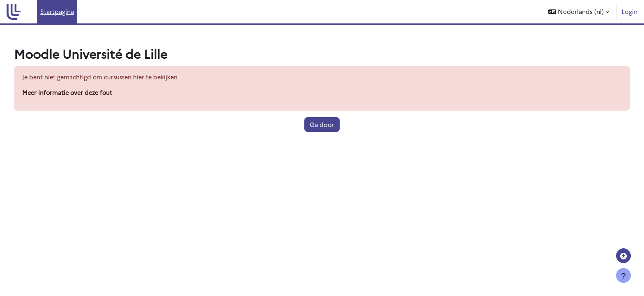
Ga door (322, 125)
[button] (579, 12)
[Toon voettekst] (623, 275)
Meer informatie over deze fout (84, 93)
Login (629, 11)
